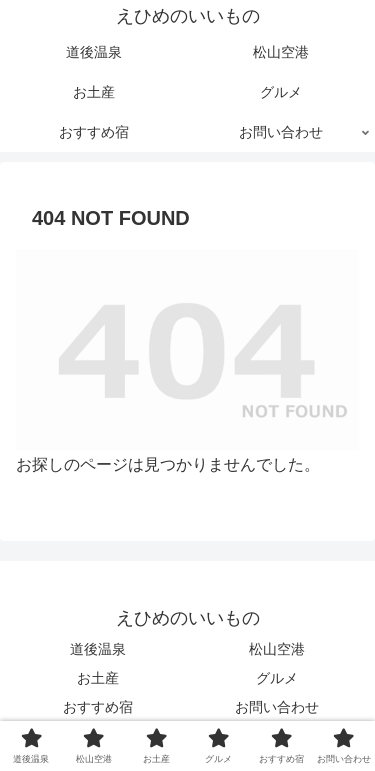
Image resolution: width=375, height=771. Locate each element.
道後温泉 (98, 649)
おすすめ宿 (98, 707)
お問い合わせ (277, 707)
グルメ (277, 678)
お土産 (98, 678)
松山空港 (277, 649)
